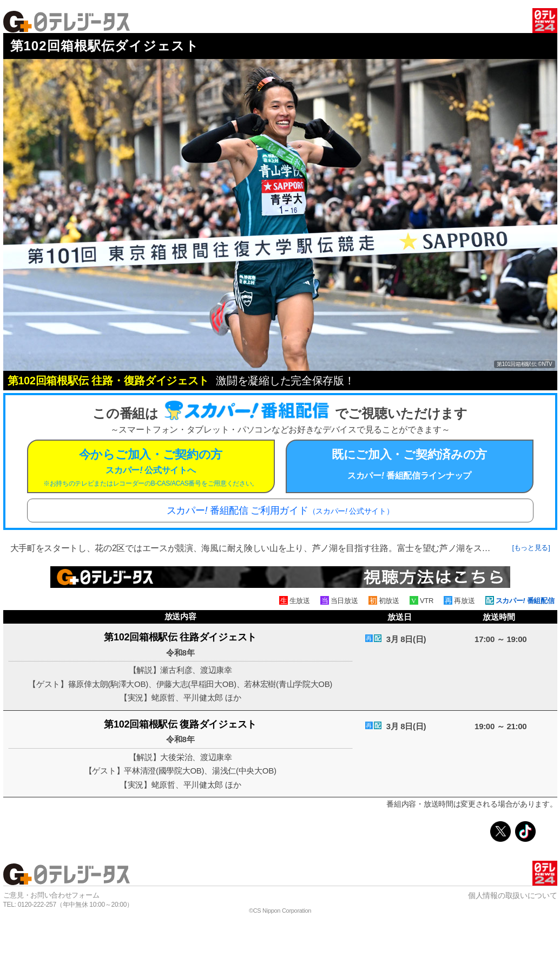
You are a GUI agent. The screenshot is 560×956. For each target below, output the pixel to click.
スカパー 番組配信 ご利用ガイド (280, 510)
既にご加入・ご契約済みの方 (410, 464)
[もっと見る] (531, 548)
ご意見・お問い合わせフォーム (51, 895)
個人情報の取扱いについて (512, 895)
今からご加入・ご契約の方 (151, 467)
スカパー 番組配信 (525, 601)
